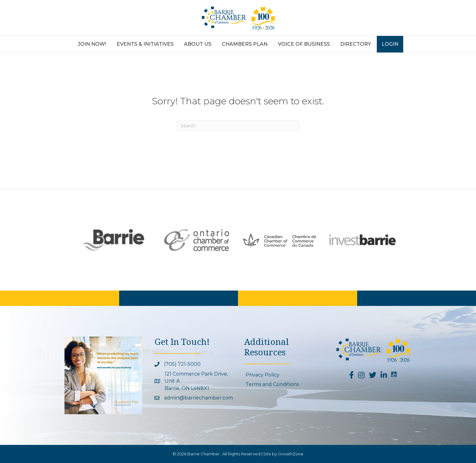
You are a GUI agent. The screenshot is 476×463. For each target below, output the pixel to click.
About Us (198, 44)
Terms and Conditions (272, 384)
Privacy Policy (263, 375)
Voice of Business (304, 44)
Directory (356, 44)
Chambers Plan (245, 44)
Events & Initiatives (145, 44)
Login (390, 44)
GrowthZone (291, 454)
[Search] (238, 126)
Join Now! (92, 44)
